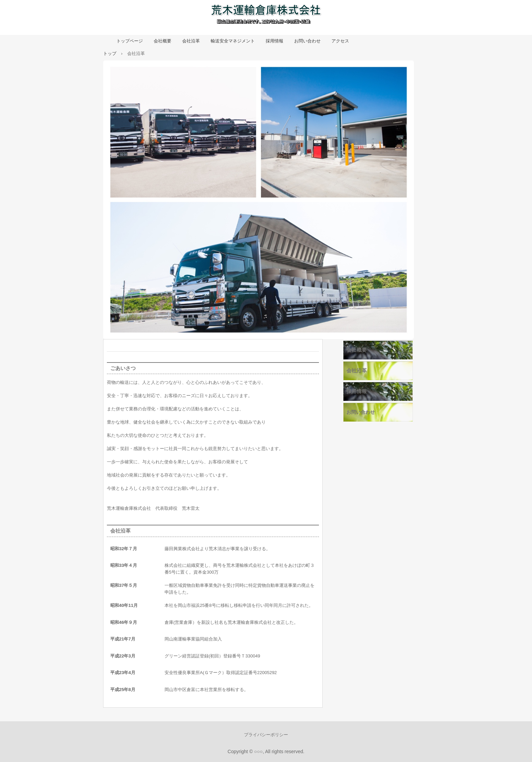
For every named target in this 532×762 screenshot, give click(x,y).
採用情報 (274, 41)
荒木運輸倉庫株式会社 (266, 16)
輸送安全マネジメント (233, 41)
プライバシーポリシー (266, 735)
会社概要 (163, 41)
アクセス (340, 41)
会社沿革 (191, 41)
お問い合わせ (307, 41)
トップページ (130, 41)
